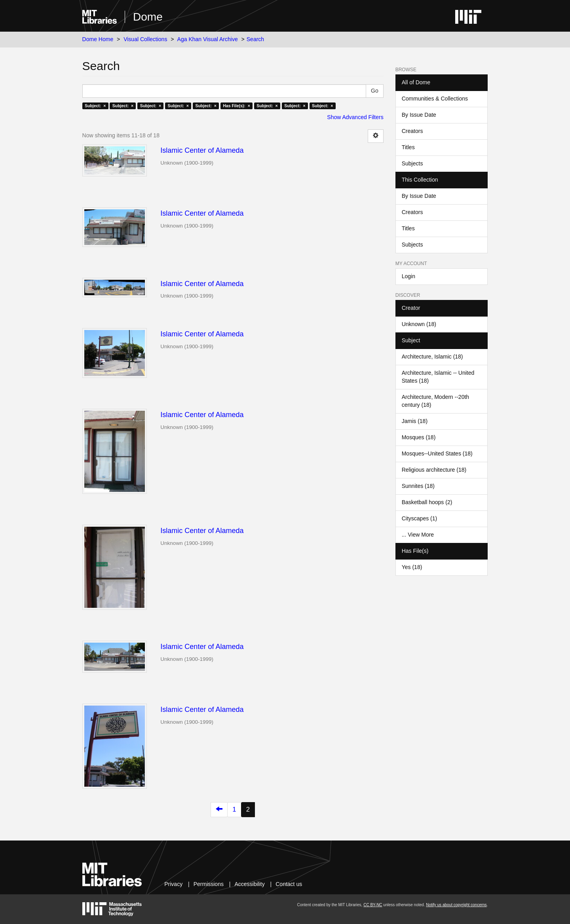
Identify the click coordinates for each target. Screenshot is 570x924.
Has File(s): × (237, 106)
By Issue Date (419, 115)
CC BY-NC (373, 905)
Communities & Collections (435, 99)
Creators (412, 131)
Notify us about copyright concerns (456, 905)
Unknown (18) (419, 324)
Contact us (289, 884)
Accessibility (249, 884)
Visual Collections (145, 39)
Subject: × (95, 106)
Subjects (412, 163)
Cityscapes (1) (419, 518)
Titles (408, 147)
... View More (418, 535)
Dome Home (98, 39)
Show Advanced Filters (355, 117)
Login (408, 276)
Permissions (209, 884)
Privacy (173, 884)
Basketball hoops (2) (427, 502)
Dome (148, 17)
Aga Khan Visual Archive (208, 39)
